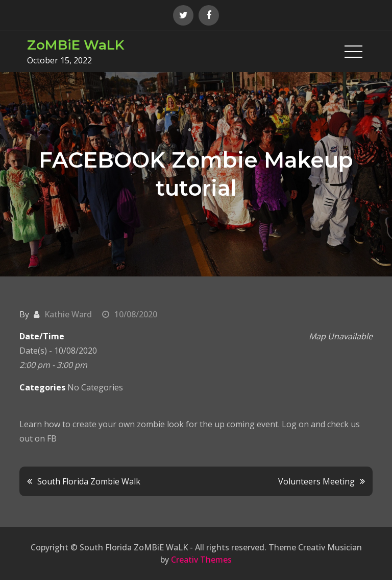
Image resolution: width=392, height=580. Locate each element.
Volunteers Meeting (316, 481)
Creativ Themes (201, 560)
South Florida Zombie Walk (89, 481)
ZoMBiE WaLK (76, 45)
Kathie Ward (68, 314)
